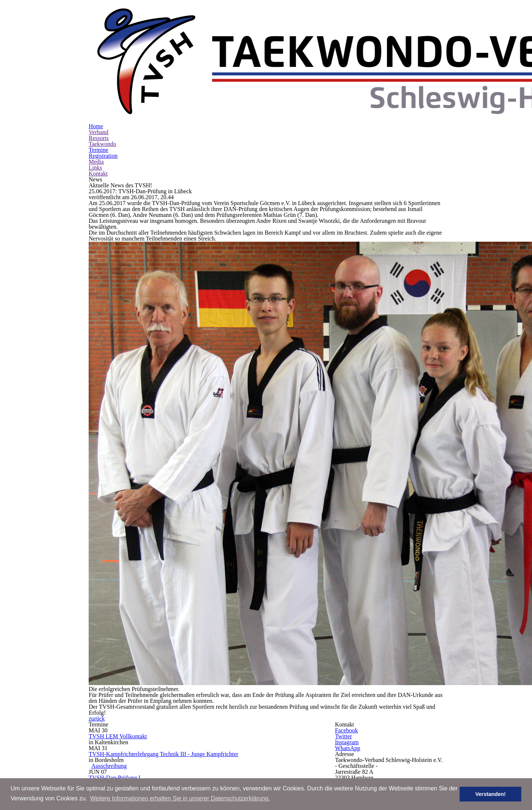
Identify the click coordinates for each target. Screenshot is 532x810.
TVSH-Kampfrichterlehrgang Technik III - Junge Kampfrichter (219, 553)
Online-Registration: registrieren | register (183, 660)
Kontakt (98, 118)
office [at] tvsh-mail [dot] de (409, 622)
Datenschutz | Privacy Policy (266, 755)
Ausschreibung (154, 567)
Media (96, 106)
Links (94, 112)
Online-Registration (157, 610)
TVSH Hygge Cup (152, 632)
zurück (272, 513)
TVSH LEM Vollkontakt (161, 525)
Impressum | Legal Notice (266, 749)
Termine (99, 94)
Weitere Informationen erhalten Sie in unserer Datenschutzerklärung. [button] (180, 798)
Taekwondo (103, 88)
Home (96, 71)
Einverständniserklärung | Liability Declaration (191, 667)
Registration (103, 100)
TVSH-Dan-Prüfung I (158, 589)
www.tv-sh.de (393, 643)
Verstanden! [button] (495, 794)
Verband (99, 76)
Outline (146, 653)
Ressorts (99, 82)
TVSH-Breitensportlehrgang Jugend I (182, 690)
